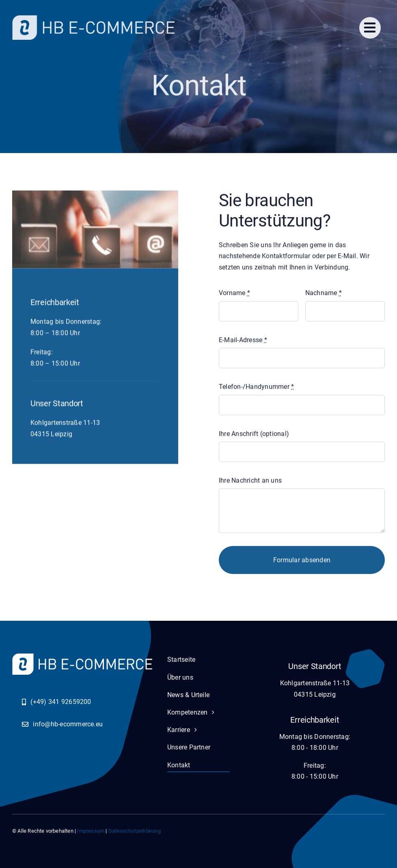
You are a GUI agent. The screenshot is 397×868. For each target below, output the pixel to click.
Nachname (324, 295)
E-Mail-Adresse (243, 341)
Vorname (234, 295)
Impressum (91, 831)
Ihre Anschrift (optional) (254, 435)
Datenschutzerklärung (135, 831)
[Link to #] (370, 28)
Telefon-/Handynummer (256, 388)
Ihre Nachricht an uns (250, 482)
